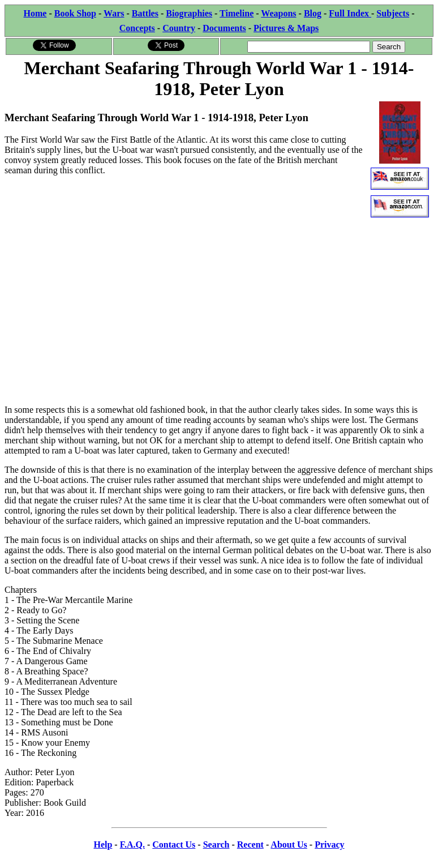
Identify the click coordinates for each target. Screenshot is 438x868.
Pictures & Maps (286, 28)
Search (216, 845)
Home (35, 13)
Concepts (137, 28)
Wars (114, 13)
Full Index (350, 13)
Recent (250, 845)
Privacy (329, 845)
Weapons (278, 13)
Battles (145, 13)
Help (103, 845)
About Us (289, 845)
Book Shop (75, 13)
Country (179, 28)
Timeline (237, 13)
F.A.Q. (132, 845)
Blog (313, 13)
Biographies (189, 13)
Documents (224, 28)
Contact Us (174, 845)
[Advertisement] (219, 317)
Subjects (393, 13)
